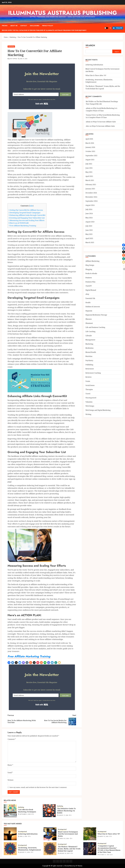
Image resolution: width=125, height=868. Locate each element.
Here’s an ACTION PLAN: (19, 223)
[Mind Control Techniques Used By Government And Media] (50, 834)
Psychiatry (89, 360)
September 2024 (91, 201)
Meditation (89, 348)
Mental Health (91, 352)
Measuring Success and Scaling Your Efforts (26, 220)
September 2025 (91, 156)
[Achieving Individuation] (10, 834)
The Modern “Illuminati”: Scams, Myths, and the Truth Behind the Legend (69, 849)
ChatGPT (89, 286)
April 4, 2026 (24, 837)
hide (31, 206)
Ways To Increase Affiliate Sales (104, 122)
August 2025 (90, 160)
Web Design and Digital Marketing (98, 410)
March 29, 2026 (64, 839)
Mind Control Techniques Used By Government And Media (68, 834)
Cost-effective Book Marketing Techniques (27, 811)
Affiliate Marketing (92, 261)
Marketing (11, 46)
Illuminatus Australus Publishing (63, 13)
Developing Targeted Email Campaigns (24, 213)
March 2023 (90, 242)
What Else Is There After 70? (96, 75)
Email (10, 773)
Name (10, 765)
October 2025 (90, 151)
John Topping (13, 59)
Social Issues (90, 385)
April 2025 (89, 176)
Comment (12, 739)
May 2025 (89, 172)
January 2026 (90, 147)
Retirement (90, 369)
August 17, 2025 (63, 815)
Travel (88, 394)
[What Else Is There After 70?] (90, 834)
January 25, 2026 (65, 853)
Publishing (89, 365)
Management (90, 340)
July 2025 (89, 164)
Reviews (88, 377)
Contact (24, 26)
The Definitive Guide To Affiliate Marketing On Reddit (66, 811)
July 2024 (89, 209)
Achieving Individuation (94, 65)
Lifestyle (89, 336)
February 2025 (91, 185)
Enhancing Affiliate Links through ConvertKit (27, 215)
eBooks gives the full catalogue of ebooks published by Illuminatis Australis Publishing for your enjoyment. (44, 30)
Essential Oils (90, 298)
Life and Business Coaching (95, 327)
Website (11, 780)
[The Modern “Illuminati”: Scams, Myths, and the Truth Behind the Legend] (50, 849)
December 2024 (91, 193)
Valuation (89, 402)
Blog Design (90, 265)
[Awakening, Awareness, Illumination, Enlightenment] (10, 849)
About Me (14, 26)
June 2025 (89, 168)
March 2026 (90, 143)
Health (88, 303)
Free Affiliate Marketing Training (22, 226)
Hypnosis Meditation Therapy (96, 315)
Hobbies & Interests (93, 307)
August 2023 (90, 222)
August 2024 (90, 205)
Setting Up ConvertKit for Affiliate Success (26, 210)
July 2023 (89, 226)
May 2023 (89, 234)
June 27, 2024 (23, 59)
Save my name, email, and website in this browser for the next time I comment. (38, 787)
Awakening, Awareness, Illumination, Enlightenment (29, 849)
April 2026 (89, 139)
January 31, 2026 (25, 852)
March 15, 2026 (104, 837)
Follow (117, 28)
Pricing (5, 26)
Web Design (90, 406)
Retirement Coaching (93, 373)
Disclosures (35, 26)
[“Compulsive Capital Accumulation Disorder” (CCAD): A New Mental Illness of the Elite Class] (90, 849)
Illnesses (89, 319)
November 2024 (91, 197)
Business (89, 278)
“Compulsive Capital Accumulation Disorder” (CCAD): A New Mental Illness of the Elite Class (109, 849)
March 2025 (90, 180)
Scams (88, 381)
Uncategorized (91, 398)
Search (90, 45)
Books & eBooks (91, 273)
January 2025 (90, 189)
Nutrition (89, 356)
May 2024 (89, 218)
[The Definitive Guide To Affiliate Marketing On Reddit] (49, 811)
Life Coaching (90, 331)
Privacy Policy (48, 26)
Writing (88, 414)
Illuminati (89, 323)
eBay (87, 294)
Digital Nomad (91, 290)
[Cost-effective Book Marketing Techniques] (10, 811)
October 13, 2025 (104, 855)
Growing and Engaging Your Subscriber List (27, 218)
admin (88, 108)
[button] (9, 663)
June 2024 (89, 213)
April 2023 (89, 238)
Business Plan (90, 282)
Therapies (89, 389)
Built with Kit (42, 104)
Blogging (89, 269)
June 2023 (89, 230)
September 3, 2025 (25, 814)
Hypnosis (89, 311)
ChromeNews (69, 866)
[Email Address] (36, 94)
